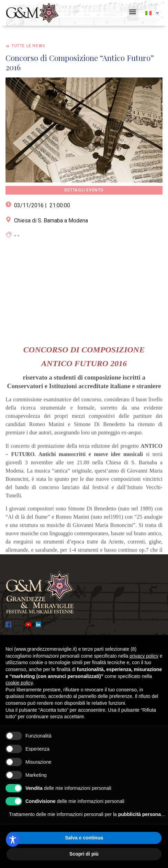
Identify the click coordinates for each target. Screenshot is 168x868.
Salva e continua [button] (84, 838)
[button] (133, 13)
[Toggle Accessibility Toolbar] (13, 840)
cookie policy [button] (19, 683)
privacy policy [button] (144, 656)
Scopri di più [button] (84, 854)
